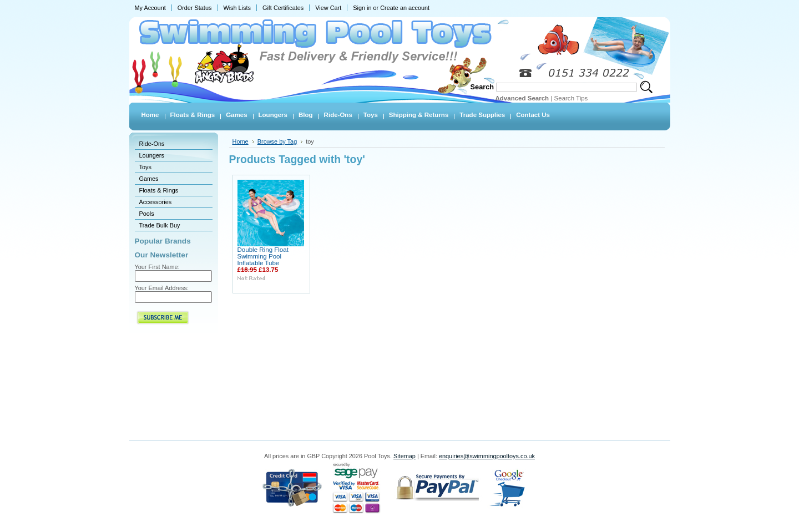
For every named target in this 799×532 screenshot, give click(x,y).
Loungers (152, 155)
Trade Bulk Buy (160, 225)
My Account (150, 8)
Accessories (156, 202)
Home (241, 141)
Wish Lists (237, 8)
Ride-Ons (152, 144)
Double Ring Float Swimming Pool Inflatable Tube (263, 256)
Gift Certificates (283, 8)
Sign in (362, 8)
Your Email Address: (162, 288)
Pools (147, 214)
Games (149, 179)
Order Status (195, 8)
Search (482, 87)
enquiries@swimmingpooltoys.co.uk (487, 456)
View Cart (328, 8)
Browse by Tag (277, 141)
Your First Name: (157, 267)
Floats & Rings (159, 190)
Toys (145, 167)
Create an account (405, 8)
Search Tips (571, 98)
